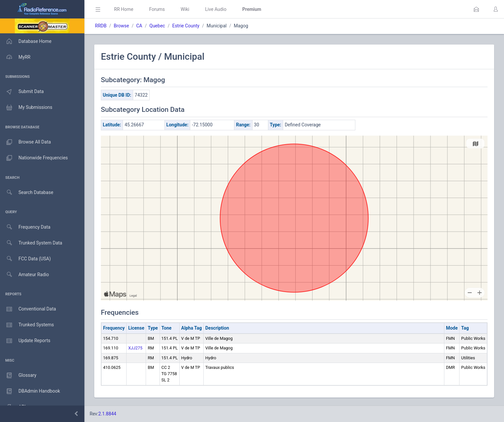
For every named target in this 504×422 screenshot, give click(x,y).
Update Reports (25, 341)
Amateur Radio (25, 275)
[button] (476, 9)
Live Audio (216, 9)
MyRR (15, 57)
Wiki (185, 9)
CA (139, 26)
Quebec (157, 26)
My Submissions (26, 108)
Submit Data (22, 92)
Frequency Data (25, 227)
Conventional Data (28, 309)
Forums (157, 9)
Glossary (18, 375)
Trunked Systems (27, 325)
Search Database (27, 193)
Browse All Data (25, 142)
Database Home (26, 41)
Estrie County (186, 26)
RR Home (124, 9)
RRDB (101, 26)
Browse (121, 26)
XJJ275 (135, 348)
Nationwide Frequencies (34, 158)
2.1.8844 (107, 414)
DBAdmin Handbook (30, 391)
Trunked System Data (31, 243)
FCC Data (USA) (25, 259)
